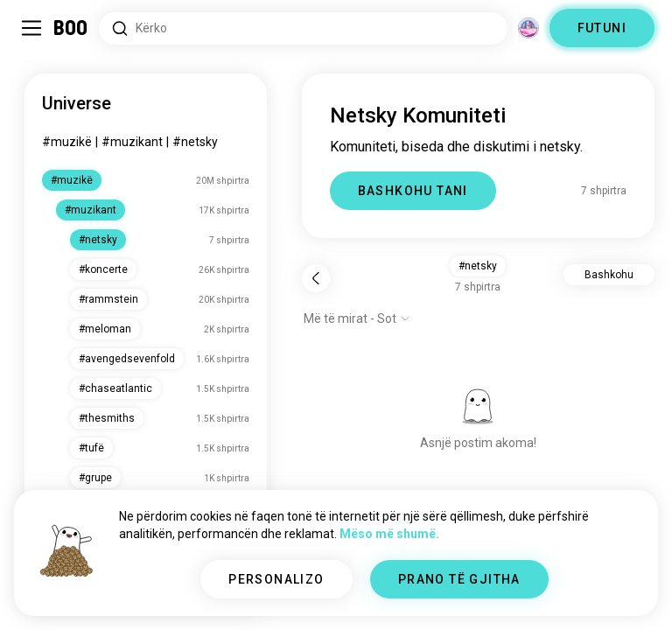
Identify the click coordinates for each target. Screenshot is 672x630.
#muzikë (67, 142)
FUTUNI (602, 28)
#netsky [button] (478, 266)
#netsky (195, 142)
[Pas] (316, 278)
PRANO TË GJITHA (459, 579)
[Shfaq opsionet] (357, 318)
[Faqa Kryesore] (71, 28)
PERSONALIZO (276, 579)
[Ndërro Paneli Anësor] (31, 28)
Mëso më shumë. (389, 534)
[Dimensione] (528, 28)
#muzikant (132, 142)
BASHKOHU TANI (413, 191)
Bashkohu (609, 275)
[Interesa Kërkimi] (303, 28)
